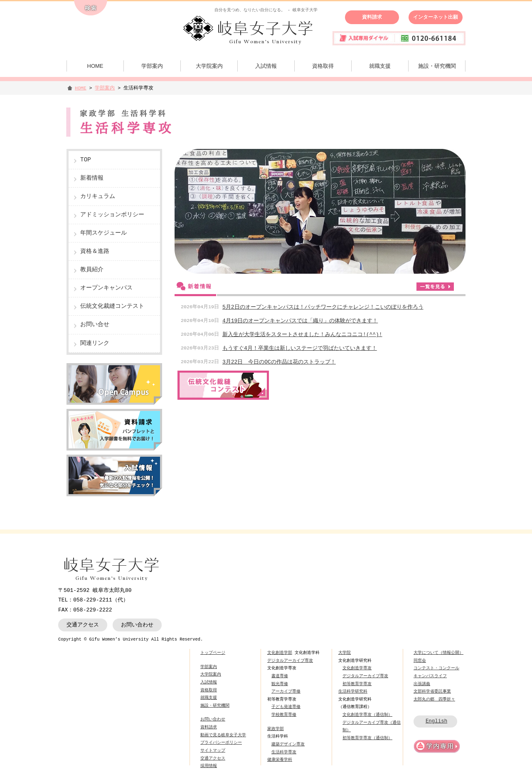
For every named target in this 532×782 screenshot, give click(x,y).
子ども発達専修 (286, 707)
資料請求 (372, 17)
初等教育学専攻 (357, 684)
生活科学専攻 (284, 752)
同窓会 (420, 661)
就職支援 (380, 66)
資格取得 (323, 66)
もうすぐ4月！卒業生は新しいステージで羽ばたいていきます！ (300, 348)
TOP (86, 160)
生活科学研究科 (353, 691)
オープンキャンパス (106, 288)
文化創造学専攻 (357, 668)
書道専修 (280, 676)
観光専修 (280, 684)
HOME (95, 66)
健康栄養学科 (280, 760)
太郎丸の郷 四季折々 (434, 699)
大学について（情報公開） (438, 653)
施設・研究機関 (437, 66)
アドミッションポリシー (112, 215)
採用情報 (209, 766)
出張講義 (422, 684)
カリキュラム (98, 197)
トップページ (213, 653)
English (436, 721)
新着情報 (92, 178)
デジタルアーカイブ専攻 (290, 661)
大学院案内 (209, 66)
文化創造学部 (280, 653)
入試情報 (266, 66)
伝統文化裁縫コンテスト (112, 306)
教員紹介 (92, 270)
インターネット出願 (436, 17)
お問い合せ (95, 325)
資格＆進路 (95, 251)
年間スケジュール (103, 233)
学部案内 (152, 66)
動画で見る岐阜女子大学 (223, 735)
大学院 (345, 653)
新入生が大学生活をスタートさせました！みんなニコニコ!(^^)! (302, 334)
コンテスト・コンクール (436, 668)
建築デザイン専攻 (288, 744)
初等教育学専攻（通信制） (367, 738)
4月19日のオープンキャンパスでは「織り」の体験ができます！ (300, 321)
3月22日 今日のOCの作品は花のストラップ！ (279, 362)
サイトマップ (213, 750)
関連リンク (95, 343)
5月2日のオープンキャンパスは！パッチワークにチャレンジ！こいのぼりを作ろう (323, 307)
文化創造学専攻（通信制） (367, 715)
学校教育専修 (284, 715)
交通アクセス (83, 625)
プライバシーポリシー (221, 742)
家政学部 (276, 729)
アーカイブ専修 (286, 691)
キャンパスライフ (430, 676)
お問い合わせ (137, 625)
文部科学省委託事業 (432, 691)
